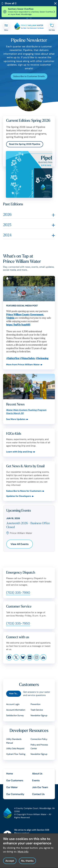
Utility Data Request (15, 749)
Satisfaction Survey (15, 716)
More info (23, 852)
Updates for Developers (19, 496)
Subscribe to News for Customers (24, 491)
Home (10, 774)
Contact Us (38, 794)
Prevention (35, 704)
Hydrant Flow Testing (16, 754)
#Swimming (42, 358)
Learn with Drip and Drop (19, 452)
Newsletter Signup (39, 754)
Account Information (16, 710)
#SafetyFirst (13, 358)
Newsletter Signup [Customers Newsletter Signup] (39, 716)
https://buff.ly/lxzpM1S (18, 325)
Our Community (15, 794)
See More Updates (16, 419)
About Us (37, 774)
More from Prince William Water (23, 365)
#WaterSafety (28, 358)
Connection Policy (39, 739)
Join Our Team (40, 787)
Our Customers (15, 780)
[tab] (27, 18)
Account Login (13, 704)
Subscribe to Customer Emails (29, 76)
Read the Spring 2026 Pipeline (25, 144)
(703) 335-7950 (18, 624)
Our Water (12, 787)
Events (36, 780)
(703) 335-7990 (18, 593)
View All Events (20, 544)
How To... (14, 694)
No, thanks (27, 861)
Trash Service (37, 710)
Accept (10, 861)
